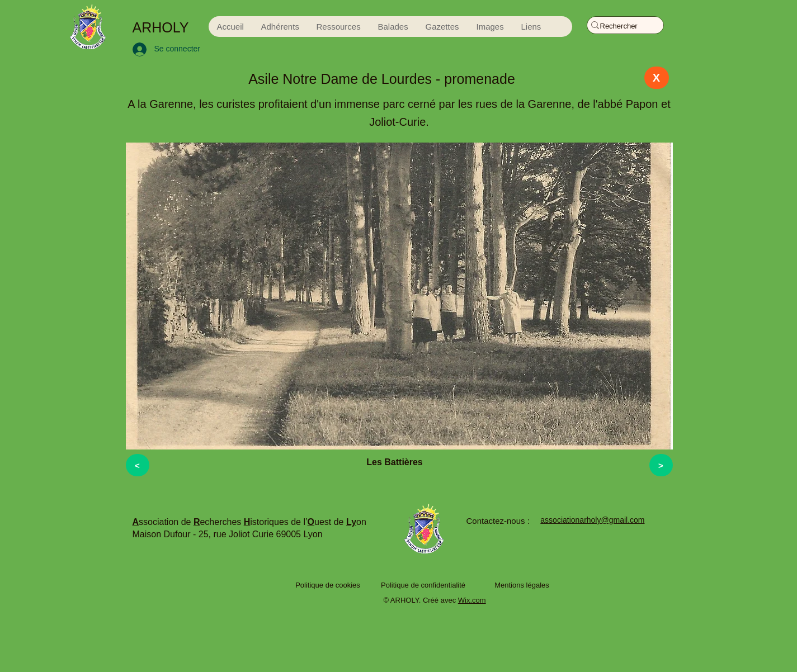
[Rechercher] (620, 26)
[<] (138, 465)
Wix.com (472, 600)
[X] (657, 78)
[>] (661, 465)
